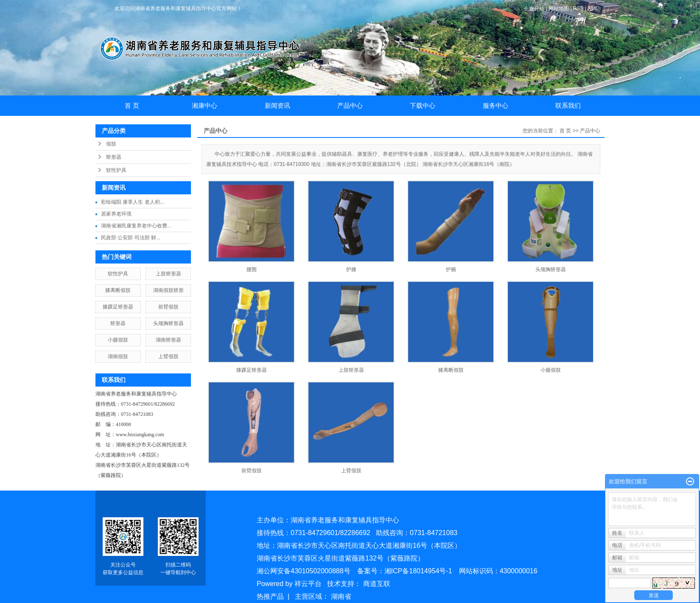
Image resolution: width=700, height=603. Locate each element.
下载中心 (423, 105)
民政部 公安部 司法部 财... (131, 238)
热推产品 (270, 596)
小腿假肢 (118, 340)
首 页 (132, 105)
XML (593, 8)
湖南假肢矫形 (168, 290)
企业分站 (534, 8)
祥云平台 (308, 584)
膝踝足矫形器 (118, 307)
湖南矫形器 (168, 340)
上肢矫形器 (168, 274)
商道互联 (377, 584)
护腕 (451, 269)
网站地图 (559, 8)
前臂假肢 (168, 307)
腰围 (252, 269)
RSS (578, 8)
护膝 (351, 269)
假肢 (111, 144)
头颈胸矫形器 (168, 323)
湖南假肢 (118, 356)
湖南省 (341, 596)
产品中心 (350, 105)
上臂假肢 (168, 356)
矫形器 (114, 157)
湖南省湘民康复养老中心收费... (136, 226)
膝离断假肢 (118, 290)
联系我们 (568, 105)
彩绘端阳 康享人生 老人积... (133, 202)
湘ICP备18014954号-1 (418, 571)
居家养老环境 (116, 214)
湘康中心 (204, 105)
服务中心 (496, 105)
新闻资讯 (277, 105)
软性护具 (116, 170)
